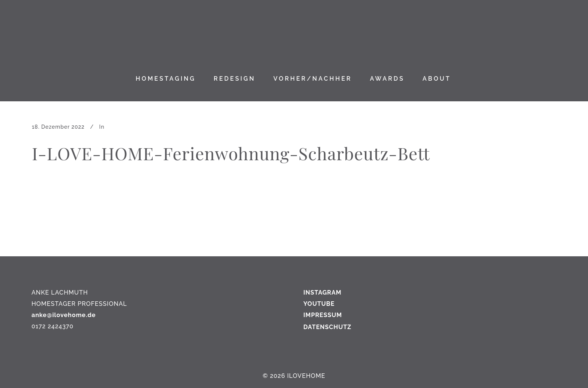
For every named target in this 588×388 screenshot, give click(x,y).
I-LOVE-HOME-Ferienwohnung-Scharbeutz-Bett (231, 153)
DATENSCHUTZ (327, 327)
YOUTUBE (319, 304)
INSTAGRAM (322, 293)
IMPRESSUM (323, 315)
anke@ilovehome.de (64, 315)
